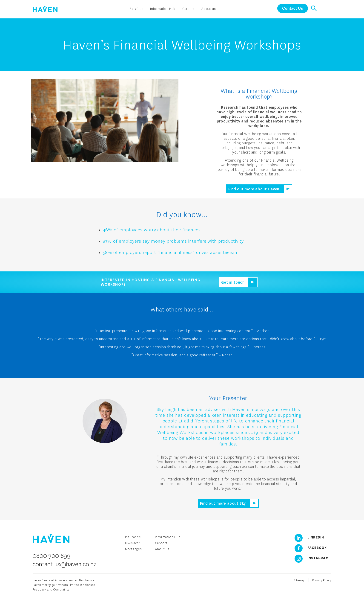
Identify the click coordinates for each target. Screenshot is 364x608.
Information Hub (168, 537)
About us (162, 549)
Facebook (309, 547)
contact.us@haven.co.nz (64, 564)
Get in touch (233, 282)
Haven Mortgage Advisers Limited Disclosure (64, 585)
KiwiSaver (133, 543)
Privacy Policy (322, 580)
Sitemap (299, 580)
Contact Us (293, 8)
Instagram (310, 558)
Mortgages (133, 549)
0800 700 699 (52, 556)
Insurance (133, 537)
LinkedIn (308, 537)
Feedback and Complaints (51, 589)
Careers (161, 543)
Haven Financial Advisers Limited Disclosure (63, 580)
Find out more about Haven (254, 189)
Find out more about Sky (223, 503)
